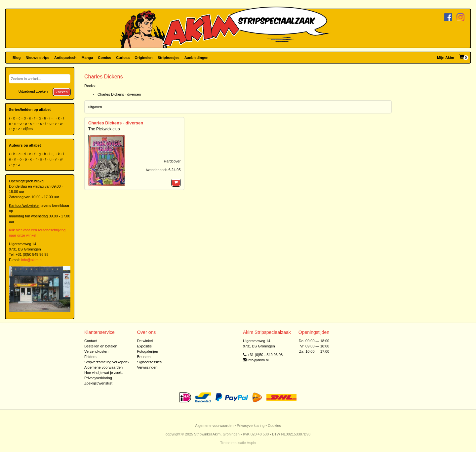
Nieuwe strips (38, 58)
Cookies (274, 426)
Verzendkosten (96, 351)
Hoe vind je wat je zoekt (103, 373)
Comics (104, 58)
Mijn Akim (446, 58)
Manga (87, 58)
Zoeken (62, 92)
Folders (90, 357)
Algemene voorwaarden (103, 367)
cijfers (28, 129)
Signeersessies (149, 362)
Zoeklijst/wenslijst (98, 383)
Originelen (143, 58)
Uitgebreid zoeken (33, 91)
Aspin (251, 443)
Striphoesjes (169, 58)
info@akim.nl (32, 260)
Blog (17, 58)
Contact (91, 341)
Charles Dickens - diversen (119, 94)
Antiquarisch (65, 58)
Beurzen (144, 357)
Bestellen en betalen (101, 346)
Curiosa (123, 58)
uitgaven (95, 107)
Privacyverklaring (98, 378)
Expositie (144, 346)
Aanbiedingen (197, 58)
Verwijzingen (147, 367)
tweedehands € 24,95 (163, 170)
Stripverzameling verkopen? (107, 362)
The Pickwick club (104, 129)
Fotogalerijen (147, 351)
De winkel (145, 341)
